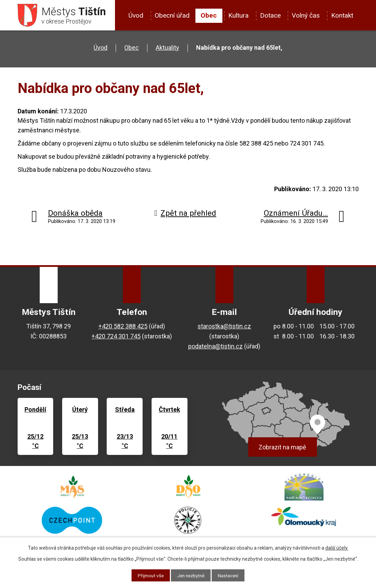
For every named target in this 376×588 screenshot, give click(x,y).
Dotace (270, 15)
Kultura (238, 15)
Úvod (136, 15)
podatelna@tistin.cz (215, 348)
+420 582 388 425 (123, 328)
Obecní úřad (172, 15)
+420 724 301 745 (116, 338)
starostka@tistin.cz (224, 328)
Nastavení (230, 575)
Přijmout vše (149, 575)
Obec (209, 15)
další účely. (337, 548)
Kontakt (342, 15)
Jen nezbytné (191, 575)
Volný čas (306, 15)
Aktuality (167, 49)
